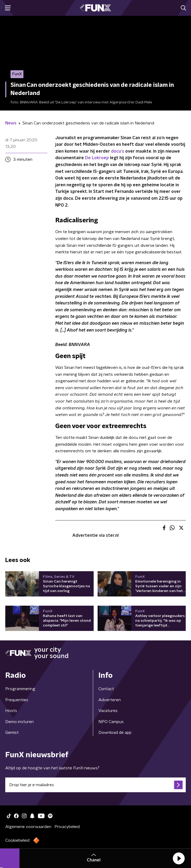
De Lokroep (97, 158)
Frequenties (17, 700)
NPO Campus (111, 722)
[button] (179, 858)
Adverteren (110, 700)
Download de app (115, 732)
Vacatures (108, 711)
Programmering (20, 689)
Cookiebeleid (17, 840)
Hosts (11, 711)
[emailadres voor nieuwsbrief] (95, 785)
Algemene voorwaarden (28, 827)
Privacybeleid (67, 827)
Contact (106, 689)
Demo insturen (19, 722)
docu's (118, 151)
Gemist (12, 732)
